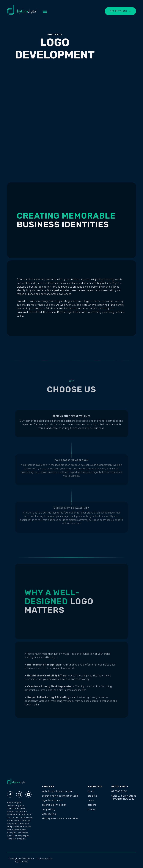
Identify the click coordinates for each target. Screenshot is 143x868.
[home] (22, 11)
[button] (45, 11)
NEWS (91, 800)
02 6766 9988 (119, 791)
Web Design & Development (57, 791)
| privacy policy (45, 859)
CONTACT (92, 809)
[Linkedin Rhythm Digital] (28, 794)
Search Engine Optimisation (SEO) (60, 796)
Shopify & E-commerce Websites (60, 818)
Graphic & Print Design (54, 805)
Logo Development (52, 800)
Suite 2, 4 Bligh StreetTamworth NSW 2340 (124, 797)
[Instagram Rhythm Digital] (19, 794)
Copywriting (49, 809)
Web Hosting (49, 814)
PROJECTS (92, 796)
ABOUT (91, 791)
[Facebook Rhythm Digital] (10, 794)
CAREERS (92, 805)
